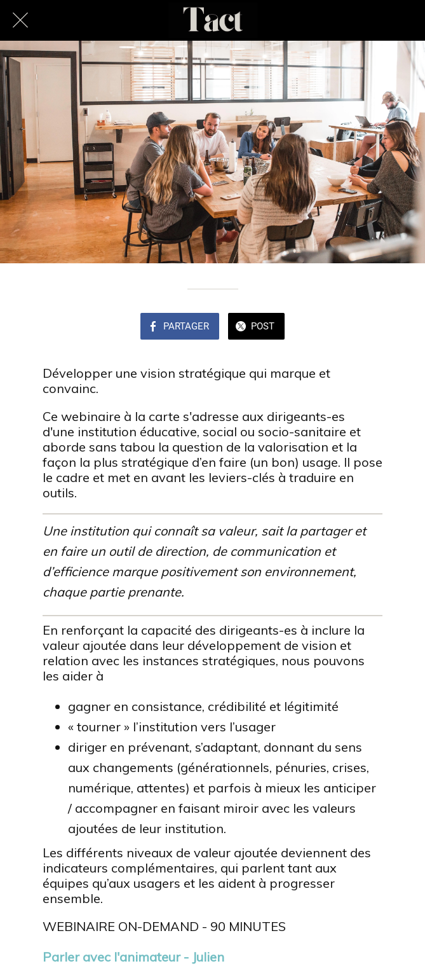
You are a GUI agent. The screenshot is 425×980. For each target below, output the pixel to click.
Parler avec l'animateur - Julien (133, 957)
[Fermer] (20, 20)
